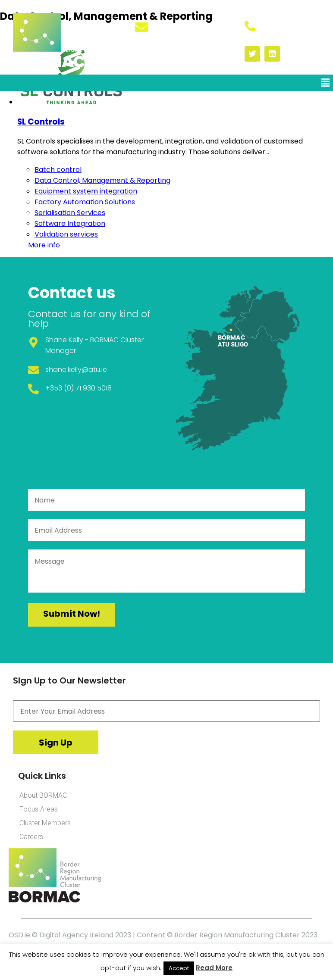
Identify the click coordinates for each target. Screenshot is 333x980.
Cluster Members (45, 823)
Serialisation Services (70, 213)
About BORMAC (43, 795)
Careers (31, 837)
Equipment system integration (86, 191)
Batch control (58, 170)
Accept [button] (179, 968)
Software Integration (70, 223)
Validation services (66, 234)
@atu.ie (94, 370)
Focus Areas (39, 809)
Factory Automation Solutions (85, 202)
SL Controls (41, 122)
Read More (214, 968)
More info (44, 245)
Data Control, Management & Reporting (102, 180)
